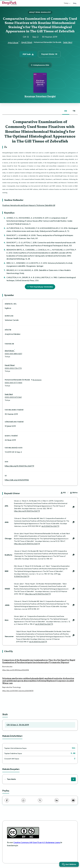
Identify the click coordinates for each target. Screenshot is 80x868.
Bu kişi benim (36, 380)
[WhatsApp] (23, 800)
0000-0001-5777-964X (13, 383)
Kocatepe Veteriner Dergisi (40, 96)
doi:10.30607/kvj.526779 (50, 526)
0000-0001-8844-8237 (13, 354)
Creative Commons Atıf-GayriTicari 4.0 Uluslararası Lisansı (37, 842)
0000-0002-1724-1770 (13, 368)
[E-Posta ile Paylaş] (73, 800)
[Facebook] (7, 800)
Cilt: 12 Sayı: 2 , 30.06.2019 (18, 725)
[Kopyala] (73, 507)
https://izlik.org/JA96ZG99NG (17, 480)
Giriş (75, 3)
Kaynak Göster (49, 54)
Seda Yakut (68, 42)
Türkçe (67, 3)
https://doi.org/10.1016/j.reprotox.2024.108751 (18, 691)
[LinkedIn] (57, 800)
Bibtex (74, 493)
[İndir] (73, 779)
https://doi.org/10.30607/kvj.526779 (19, 466)
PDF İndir (28, 54)
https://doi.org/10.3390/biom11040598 (16, 670)
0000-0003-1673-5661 (13, 397)
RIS (63, 493)
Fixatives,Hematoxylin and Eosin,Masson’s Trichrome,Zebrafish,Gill (29, 205)
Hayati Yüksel (27, 42)
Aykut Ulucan (13, 42)
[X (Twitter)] (40, 800)
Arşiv (5, 714)
